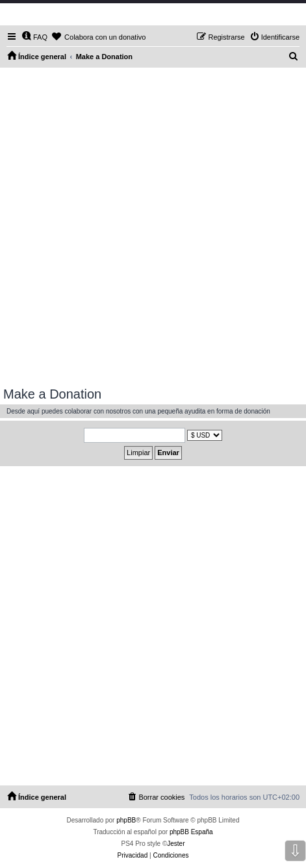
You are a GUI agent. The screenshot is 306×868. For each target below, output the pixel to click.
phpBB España (191, 832)
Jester (176, 844)
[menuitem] (34, 37)
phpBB (126, 820)
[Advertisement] (153, 227)
